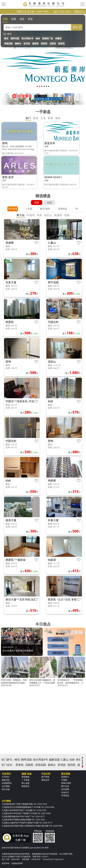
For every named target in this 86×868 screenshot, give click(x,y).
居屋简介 (65, 777)
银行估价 (65, 786)
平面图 (64, 780)
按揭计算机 (66, 783)
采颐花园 (8, 43)
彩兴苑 (27, 43)
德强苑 (35, 43)
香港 (36, 118)
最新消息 (6, 780)
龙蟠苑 (58, 38)
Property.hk (58, 859)
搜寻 (75, 27)
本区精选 (13, 209)
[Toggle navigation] (4, 4)
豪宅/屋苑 (45, 209)
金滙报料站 (7, 783)
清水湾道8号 (27, 38)
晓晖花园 (15, 38)
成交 (22, 19)
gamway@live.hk (37, 848)
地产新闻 (45, 777)
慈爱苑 (61, 43)
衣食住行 (65, 792)
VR (77, 209)
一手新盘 (26, 780)
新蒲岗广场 (47, 38)
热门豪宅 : (8, 760)
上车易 (29, 209)
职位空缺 (6, 789)
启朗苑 (53, 43)
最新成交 (26, 786)
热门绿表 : (8, 765)
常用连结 (65, 795)
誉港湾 (80, 760)
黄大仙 (21, 215)
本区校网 (65, 789)
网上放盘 (26, 783)
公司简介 (6, 777)
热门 (28, 118)
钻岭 (38, 38)
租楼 (14, 19)
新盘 (30, 19)
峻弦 (6, 38)
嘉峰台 (18, 43)
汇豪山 (64, 760)
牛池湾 (31, 215)
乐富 (39, 215)
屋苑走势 (45, 780)
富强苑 (62, 765)
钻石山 (48, 215)
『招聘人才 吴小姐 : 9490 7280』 (41, 12)
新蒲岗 (58, 215)
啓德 (67, 215)
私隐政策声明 (17, 863)
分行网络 (6, 786)
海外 (58, 118)
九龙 (43, 118)
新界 (50, 118)
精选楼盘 (26, 777)
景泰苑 (44, 43)
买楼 (5, 19)
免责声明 (6, 863)
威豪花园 (54, 760)
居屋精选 (63, 209)
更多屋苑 (82, 762)
